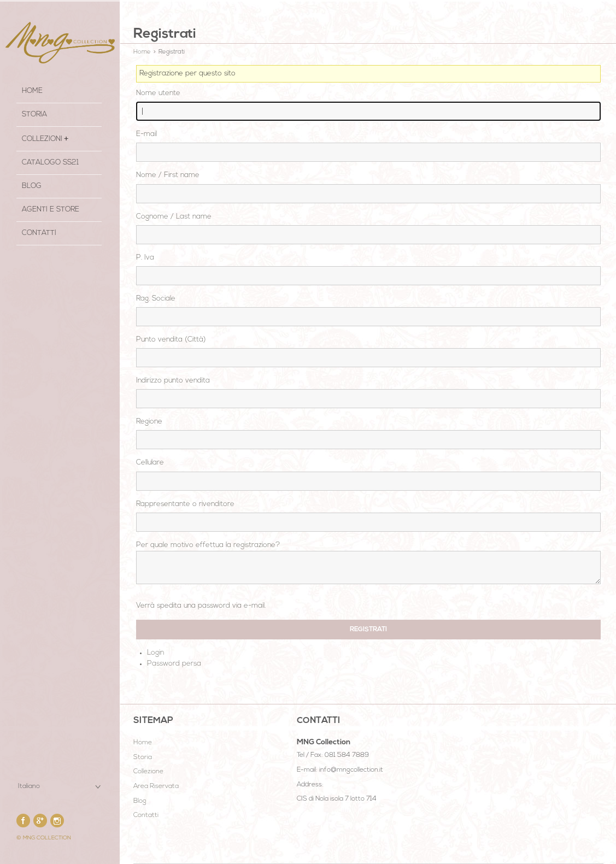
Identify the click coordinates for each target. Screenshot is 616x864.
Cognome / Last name (174, 217)
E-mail (146, 134)
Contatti (39, 233)
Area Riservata (156, 786)
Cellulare (150, 463)
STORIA (34, 114)
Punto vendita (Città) (171, 340)
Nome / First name (168, 175)
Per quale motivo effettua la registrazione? (208, 545)
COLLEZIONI (42, 139)
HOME (32, 91)
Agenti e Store (51, 210)
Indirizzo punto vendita (173, 381)
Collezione (148, 772)
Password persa (174, 664)
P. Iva (145, 258)
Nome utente (158, 93)
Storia (143, 757)
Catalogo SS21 (50, 163)
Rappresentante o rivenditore (185, 504)
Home (142, 52)
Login (156, 653)
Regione (149, 422)
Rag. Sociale (156, 299)
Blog (32, 186)
